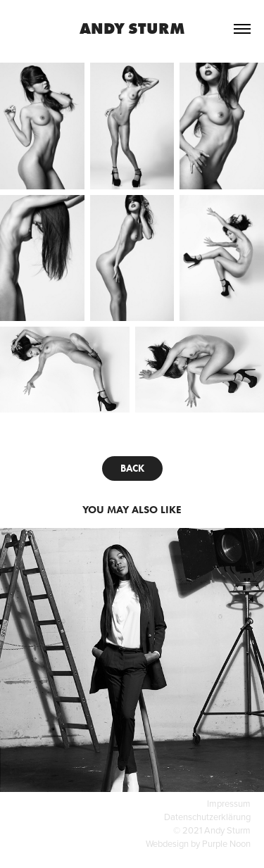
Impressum (229, 803)
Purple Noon (226, 843)
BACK (132, 468)
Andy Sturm (132, 29)
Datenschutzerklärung (207, 817)
